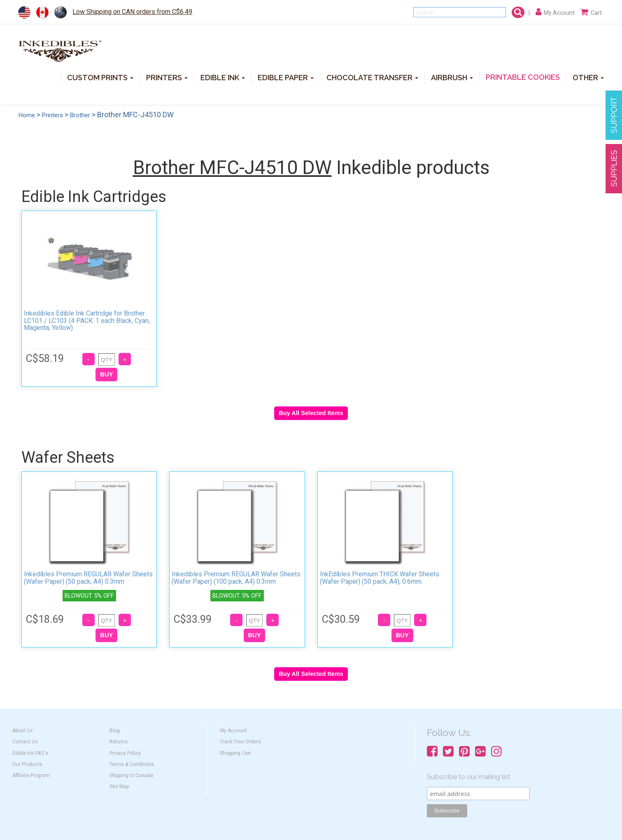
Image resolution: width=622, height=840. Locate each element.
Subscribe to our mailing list (469, 777)
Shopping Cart (235, 753)
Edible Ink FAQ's (30, 753)
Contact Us (25, 742)
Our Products (27, 764)
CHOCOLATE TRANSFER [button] (372, 77)
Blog (115, 731)
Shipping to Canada (131, 775)
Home (27, 115)
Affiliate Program (31, 775)
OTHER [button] (588, 77)
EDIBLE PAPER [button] (286, 77)
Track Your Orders (240, 742)
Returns (119, 742)
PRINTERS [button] (167, 77)
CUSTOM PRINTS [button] (100, 77)
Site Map (119, 787)
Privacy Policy (125, 753)
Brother (80, 115)
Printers (52, 115)
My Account (233, 731)
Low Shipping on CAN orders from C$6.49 (132, 12)
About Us (23, 731)
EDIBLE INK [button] (223, 77)
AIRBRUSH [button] (452, 77)
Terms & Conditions (132, 764)
